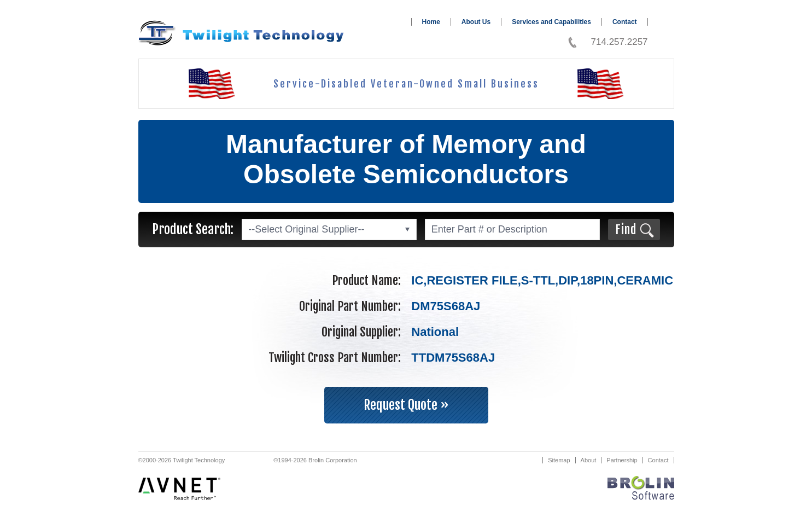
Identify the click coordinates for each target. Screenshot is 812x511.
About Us (476, 22)
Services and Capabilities (551, 22)
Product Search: (193, 229)
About (589, 460)
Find (626, 230)
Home (431, 22)
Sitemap (559, 460)
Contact (625, 22)
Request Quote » (406, 405)
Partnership (622, 460)
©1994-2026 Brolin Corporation (315, 460)
